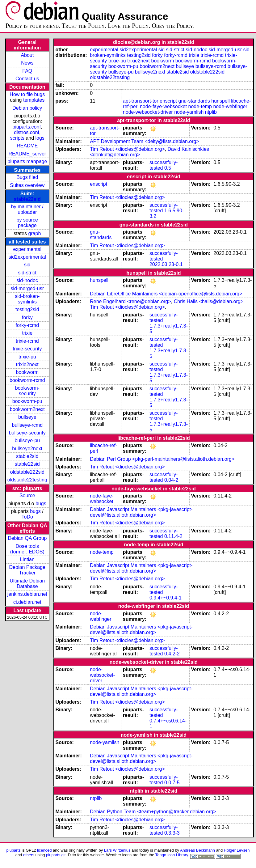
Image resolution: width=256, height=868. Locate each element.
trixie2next (27, 364)
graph (34, 233)
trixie (27, 333)
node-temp (200, 106)
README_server (27, 154)
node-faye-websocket (163, 106)
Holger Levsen (237, 850)
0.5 (168, 168)
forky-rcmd (27, 325)
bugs (41, 504)
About (27, 55)
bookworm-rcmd (27, 380)
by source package (27, 223)
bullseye (27, 417)
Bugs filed (27, 177)
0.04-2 (171, 480)
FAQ (27, 71)
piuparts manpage (27, 161)
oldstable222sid (27, 472)
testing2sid (27, 309)
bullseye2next (27, 449)
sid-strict (27, 273)
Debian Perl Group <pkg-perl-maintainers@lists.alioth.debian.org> (162, 459)
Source (27, 495)
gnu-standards (194, 101)
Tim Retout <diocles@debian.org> (127, 149)
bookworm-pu (27, 401)
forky (27, 318)
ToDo (27, 517)
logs (40, 138)
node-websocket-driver (148, 112)
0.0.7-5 (172, 783)
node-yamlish (189, 112)
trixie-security (27, 349)
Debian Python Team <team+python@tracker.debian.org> (153, 812)
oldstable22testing (27, 480)
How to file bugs (27, 94)
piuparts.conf (27, 127)
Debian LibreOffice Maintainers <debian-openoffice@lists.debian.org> (166, 294)
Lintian (27, 559)
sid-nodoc (27, 280)
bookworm (27, 372)
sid (27, 265)
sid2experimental (27, 257)
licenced (44, 850)
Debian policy (27, 108)
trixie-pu (27, 357)
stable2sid (27, 456)
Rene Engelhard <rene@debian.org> (130, 301)
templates (34, 100)
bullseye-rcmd (27, 425)
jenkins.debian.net (27, 594)
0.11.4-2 (173, 536)
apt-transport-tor (141, 101)
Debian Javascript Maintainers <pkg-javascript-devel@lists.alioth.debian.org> (141, 512)
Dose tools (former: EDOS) (27, 549)
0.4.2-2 (172, 654)
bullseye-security (27, 433)
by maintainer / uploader (27, 209)
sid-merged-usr (27, 288)
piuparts (14, 850)
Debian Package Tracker (27, 570)
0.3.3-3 (172, 833)
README (27, 146)
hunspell (220, 101)
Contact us (27, 79)
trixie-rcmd (27, 341)
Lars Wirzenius (117, 850)
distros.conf (27, 132)
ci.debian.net (27, 602)
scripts (17, 138)
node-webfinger (230, 106)
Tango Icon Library (172, 855)
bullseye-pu (27, 440)
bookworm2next (27, 409)
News (27, 63)
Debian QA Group (27, 538)
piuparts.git (56, 855)
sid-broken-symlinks (27, 299)
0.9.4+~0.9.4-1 (166, 598)
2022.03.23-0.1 (166, 264)
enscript (168, 101)
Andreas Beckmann (197, 850)
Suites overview (27, 185)
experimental (27, 249)
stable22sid (27, 199)
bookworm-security (27, 391)
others (29, 855)
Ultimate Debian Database (27, 584)
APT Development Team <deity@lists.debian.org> (145, 141)
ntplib (211, 112)
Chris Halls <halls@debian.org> (209, 301)
